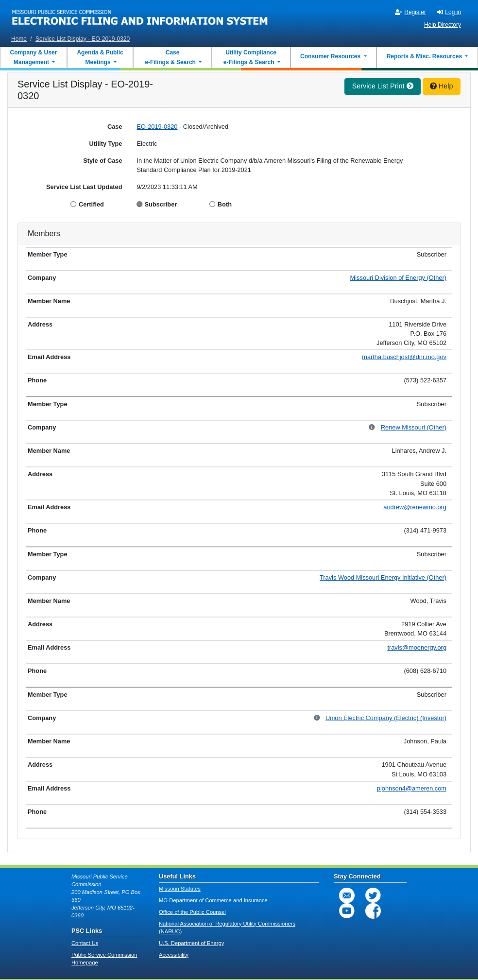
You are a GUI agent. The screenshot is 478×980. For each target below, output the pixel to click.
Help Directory (443, 25)
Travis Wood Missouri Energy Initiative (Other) (383, 577)
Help (442, 86)
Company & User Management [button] (34, 57)
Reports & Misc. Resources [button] (425, 56)
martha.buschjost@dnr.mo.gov (404, 357)
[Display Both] (213, 204)
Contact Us (85, 943)
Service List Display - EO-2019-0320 (83, 39)
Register (410, 12)
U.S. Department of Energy (191, 943)
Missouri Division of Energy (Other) (398, 278)
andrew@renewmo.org (415, 507)
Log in (449, 12)
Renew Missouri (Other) (414, 427)
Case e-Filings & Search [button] (170, 57)
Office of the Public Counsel (192, 912)
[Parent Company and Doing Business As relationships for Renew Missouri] (372, 428)
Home (19, 39)
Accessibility (174, 955)
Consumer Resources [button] (331, 56)
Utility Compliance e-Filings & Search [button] (249, 57)
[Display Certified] (75, 204)
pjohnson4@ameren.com (412, 788)
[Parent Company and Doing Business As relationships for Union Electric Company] (317, 718)
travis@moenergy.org (417, 647)
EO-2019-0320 (157, 127)
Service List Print (383, 86)
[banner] (140, 16)
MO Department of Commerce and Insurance (213, 900)
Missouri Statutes (180, 889)
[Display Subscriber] (141, 204)
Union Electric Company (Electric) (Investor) (386, 718)
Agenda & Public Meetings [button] (100, 57)
